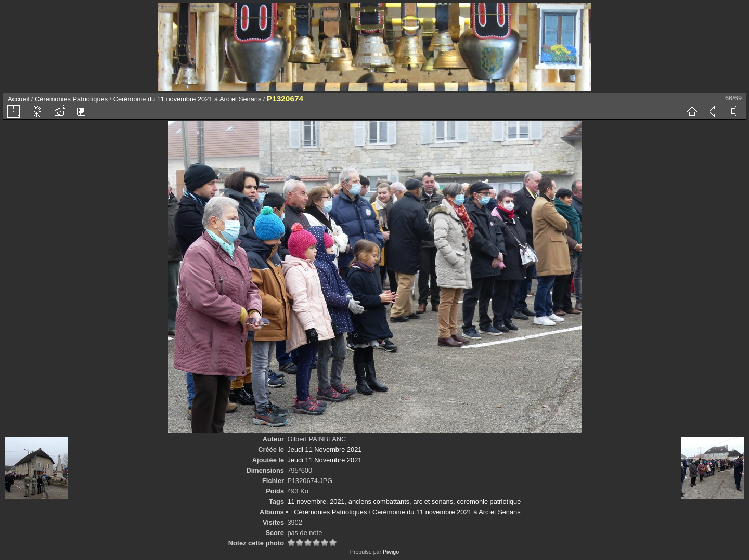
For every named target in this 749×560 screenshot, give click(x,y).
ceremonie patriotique (489, 502)
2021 (337, 502)
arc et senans (433, 502)
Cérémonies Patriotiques (71, 99)
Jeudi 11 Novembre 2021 (324, 450)
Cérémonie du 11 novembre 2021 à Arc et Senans (188, 99)
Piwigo (391, 552)
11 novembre (307, 502)
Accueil (18, 99)
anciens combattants (379, 502)
